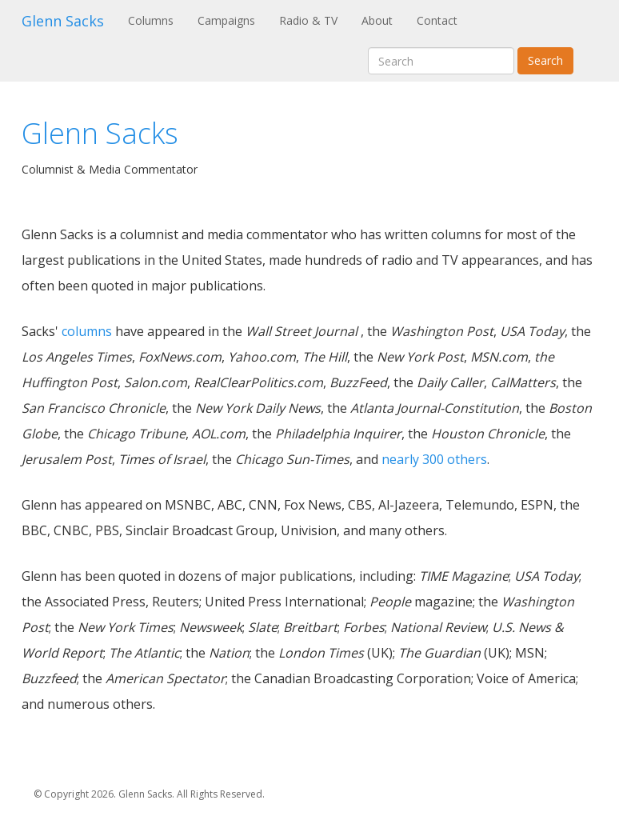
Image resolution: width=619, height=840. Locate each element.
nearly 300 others (434, 459)
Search (545, 60)
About (377, 20)
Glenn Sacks (63, 21)
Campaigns (226, 20)
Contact (437, 20)
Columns (157, 20)
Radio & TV (308, 20)
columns (87, 331)
